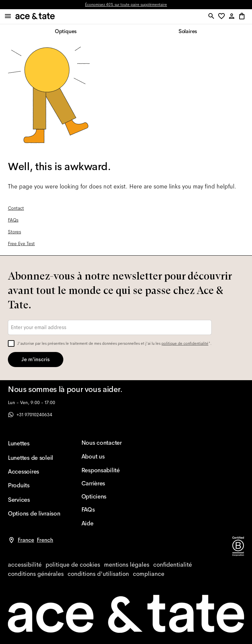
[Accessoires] (34, 472)
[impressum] (127, 565)
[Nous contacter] (108, 443)
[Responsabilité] (108, 470)
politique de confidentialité (185, 343)
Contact (16, 208)
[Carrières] (108, 483)
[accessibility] (25, 565)
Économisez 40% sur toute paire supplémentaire (126, 5)
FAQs (13, 220)
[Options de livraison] (34, 514)
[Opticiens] (108, 497)
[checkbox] (11, 343)
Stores (14, 232)
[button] (223, 17)
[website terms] (98, 574)
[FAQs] (108, 510)
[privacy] (173, 565)
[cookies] (73, 565)
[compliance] (149, 574)
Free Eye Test (21, 244)
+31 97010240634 (30, 415)
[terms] (36, 574)
